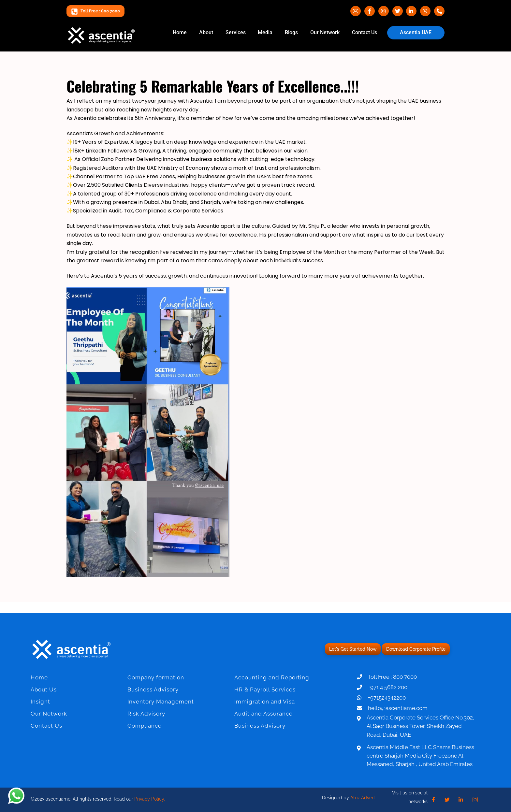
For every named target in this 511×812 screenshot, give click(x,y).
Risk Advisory (146, 714)
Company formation (156, 677)
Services (236, 32)
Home (180, 32)
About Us (44, 689)
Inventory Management (161, 702)
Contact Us (365, 32)
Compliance (145, 726)
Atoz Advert (363, 798)
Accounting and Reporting (272, 677)
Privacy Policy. (150, 799)
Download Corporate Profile (416, 649)
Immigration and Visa (265, 702)
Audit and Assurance (263, 714)
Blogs (291, 32)
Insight (40, 702)
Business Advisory (153, 689)
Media (265, 32)
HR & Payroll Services (265, 689)
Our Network (325, 32)
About (206, 32)
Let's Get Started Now (353, 649)
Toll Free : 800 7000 (96, 11)
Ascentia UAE (416, 32)
